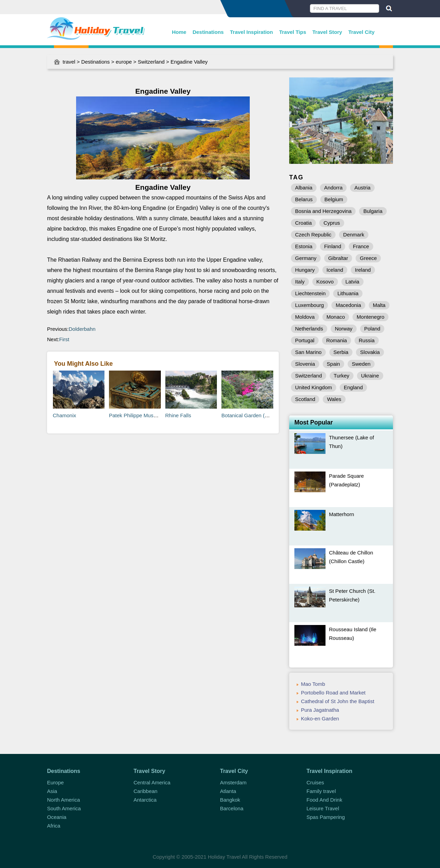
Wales (334, 399)
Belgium (334, 199)
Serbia (341, 352)
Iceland (335, 270)
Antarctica (145, 800)
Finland (333, 246)
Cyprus (332, 223)
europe (124, 62)
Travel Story (327, 32)
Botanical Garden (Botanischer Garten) (266, 415)
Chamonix (65, 415)
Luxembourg (309, 305)
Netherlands (309, 329)
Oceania (57, 817)
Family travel (321, 791)
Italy (300, 282)
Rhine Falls (178, 415)
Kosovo (325, 282)
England (353, 387)
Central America (152, 782)
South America (64, 808)
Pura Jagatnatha (320, 710)
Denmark (354, 235)
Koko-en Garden (320, 718)
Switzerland (151, 62)
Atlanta (228, 791)
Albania (304, 188)
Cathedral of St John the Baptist (338, 701)
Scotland (305, 399)
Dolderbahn (82, 329)
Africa (54, 826)
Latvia (352, 282)
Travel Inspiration (251, 32)
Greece (368, 258)
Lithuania (348, 293)
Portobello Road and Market (333, 693)
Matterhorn (342, 514)
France (361, 246)
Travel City (361, 32)
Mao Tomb (313, 684)
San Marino (308, 352)
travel (69, 62)
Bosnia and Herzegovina (323, 211)
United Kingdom (314, 387)
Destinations (208, 32)
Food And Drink (324, 800)
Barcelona (232, 808)
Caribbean (145, 791)
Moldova (305, 317)
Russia (367, 340)
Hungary (305, 270)
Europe (55, 782)
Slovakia (370, 352)
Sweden (361, 364)
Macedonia (348, 305)
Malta (379, 305)
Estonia (304, 246)
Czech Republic (313, 235)
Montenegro (370, 317)
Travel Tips (293, 32)
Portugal (305, 340)
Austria (362, 188)
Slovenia (305, 364)
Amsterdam (233, 782)
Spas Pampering (326, 817)
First (64, 339)
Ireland (363, 270)
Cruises (315, 782)
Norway (344, 329)
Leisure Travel (323, 808)
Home (179, 32)
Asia (52, 791)
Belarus (304, 199)
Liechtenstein (310, 293)
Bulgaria (373, 211)
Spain (333, 364)
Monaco (336, 317)
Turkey (342, 376)
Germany (306, 258)
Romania (337, 340)
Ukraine (370, 376)
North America (63, 800)
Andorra (333, 188)
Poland (372, 329)
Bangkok (230, 800)
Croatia (303, 223)
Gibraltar (338, 258)
